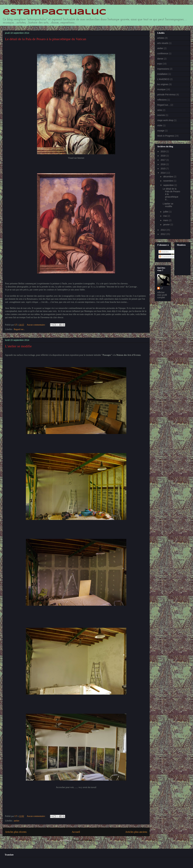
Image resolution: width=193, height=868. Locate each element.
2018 (163, 156)
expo (160, 64)
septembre (169, 185)
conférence (163, 53)
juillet (166, 212)
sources (161, 115)
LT (162, 288)
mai (165, 216)
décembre (168, 177)
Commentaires (168, 257)
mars (166, 220)
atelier (17, 821)
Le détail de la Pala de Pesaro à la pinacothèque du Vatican (46, 39)
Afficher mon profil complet (162, 295)
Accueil (76, 832)
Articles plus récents (16, 832)
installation (162, 74)
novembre (168, 181)
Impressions (163, 69)
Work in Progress (166, 136)
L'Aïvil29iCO (163, 79)
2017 (163, 160)
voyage (161, 131)
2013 (163, 230)
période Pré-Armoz (166, 95)
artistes (161, 38)
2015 (163, 169)
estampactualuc (54, 12)
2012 (163, 234)
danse (160, 59)
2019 (163, 151)
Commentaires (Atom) (82, 840)
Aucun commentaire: (36, 325)
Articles (164, 252)
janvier (167, 225)
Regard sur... (19, 329)
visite (160, 125)
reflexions (162, 100)
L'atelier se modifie (18, 346)
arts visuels (163, 43)
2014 (163, 173)
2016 (163, 164)
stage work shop (165, 120)
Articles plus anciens (136, 832)
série (160, 110)
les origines (163, 84)
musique (161, 89)
